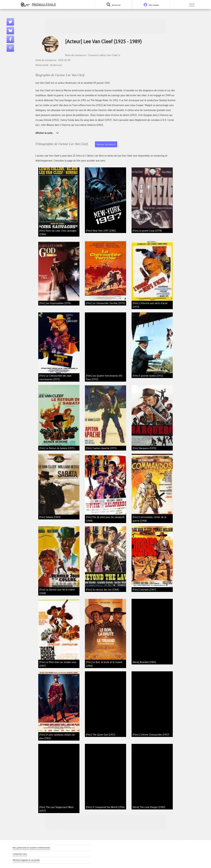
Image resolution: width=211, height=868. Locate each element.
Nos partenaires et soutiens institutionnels (31, 848)
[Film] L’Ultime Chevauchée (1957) (151, 735)
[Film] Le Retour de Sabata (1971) (57, 448)
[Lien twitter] (10, 22)
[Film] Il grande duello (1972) (148, 376)
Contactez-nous (20, 854)
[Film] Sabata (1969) (50, 517)
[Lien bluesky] (10, 31)
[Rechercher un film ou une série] (113, 5)
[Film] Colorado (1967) (144, 590)
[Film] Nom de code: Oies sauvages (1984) (58, 232)
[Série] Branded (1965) (144, 662)
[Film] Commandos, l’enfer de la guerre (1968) (149, 519)
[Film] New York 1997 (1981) (101, 231)
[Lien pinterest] (10, 48)
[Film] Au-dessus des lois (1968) (102, 590)
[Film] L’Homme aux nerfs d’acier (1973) (150, 305)
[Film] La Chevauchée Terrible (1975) (105, 303)
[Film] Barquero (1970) (144, 448)
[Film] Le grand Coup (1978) (147, 231)
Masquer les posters (106, 144)
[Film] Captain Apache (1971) (101, 448)
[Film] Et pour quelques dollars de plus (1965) (57, 736)
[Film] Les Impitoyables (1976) (55, 303)
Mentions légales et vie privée (26, 860)
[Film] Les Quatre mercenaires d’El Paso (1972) (104, 377)
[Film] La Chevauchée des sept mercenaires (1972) (55, 377)
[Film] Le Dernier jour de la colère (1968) (57, 591)
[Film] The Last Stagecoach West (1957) (56, 809)
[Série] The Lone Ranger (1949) (149, 807)
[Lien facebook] (10, 39)
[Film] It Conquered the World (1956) (105, 807)
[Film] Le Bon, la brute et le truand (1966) (104, 664)
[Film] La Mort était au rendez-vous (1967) (58, 664)
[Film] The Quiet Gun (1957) (101, 735)
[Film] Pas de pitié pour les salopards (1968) (105, 519)
